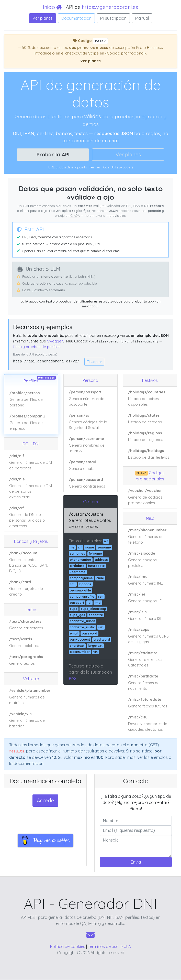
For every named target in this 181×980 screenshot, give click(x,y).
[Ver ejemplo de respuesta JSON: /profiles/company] (31, 422)
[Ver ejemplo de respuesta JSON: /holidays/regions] (150, 437)
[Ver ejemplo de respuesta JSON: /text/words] (31, 643)
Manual (142, 18)
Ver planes (43, 18)
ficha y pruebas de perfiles (37, 347)
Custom (90, 502)
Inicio (53, 7)
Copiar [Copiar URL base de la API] (94, 362)
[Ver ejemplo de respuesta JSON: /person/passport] (91, 399)
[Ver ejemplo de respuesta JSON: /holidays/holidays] (150, 454)
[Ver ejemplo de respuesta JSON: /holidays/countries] (150, 399)
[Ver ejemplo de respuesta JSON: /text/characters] (31, 625)
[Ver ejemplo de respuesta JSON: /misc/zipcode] (150, 560)
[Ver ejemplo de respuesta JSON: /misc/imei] (150, 580)
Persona (90, 380)
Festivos (150, 380)
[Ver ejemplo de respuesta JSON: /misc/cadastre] (150, 659)
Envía (136, 862)
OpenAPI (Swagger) (118, 167)
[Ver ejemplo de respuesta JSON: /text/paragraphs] (31, 660)
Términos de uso (103, 946)
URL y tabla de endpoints (67, 167)
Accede (45, 800)
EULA (126, 946)
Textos (31, 610)
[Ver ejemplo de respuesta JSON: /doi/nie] (31, 488)
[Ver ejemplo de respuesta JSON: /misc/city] (150, 723)
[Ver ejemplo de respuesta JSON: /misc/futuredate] (150, 703)
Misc (150, 518)
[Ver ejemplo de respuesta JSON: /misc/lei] (150, 598)
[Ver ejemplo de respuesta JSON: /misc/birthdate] (150, 683)
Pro (72, 678)
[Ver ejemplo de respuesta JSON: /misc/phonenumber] (150, 536)
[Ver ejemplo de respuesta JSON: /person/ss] (91, 422)
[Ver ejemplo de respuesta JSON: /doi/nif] (31, 462)
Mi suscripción (113, 18)
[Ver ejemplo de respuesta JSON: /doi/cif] (31, 517)
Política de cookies (68, 946)
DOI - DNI (31, 444)
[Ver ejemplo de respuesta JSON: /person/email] (91, 466)
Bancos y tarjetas (31, 541)
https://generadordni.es (110, 7)
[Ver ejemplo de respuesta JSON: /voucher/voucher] (150, 497)
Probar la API (53, 154)
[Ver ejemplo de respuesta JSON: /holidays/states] (150, 419)
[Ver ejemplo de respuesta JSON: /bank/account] (31, 562)
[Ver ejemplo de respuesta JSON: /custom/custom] (91, 520)
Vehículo (31, 679)
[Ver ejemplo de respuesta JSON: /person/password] (91, 483)
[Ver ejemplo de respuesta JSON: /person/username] (91, 445)
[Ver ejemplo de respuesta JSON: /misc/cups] (150, 636)
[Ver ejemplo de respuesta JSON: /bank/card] (31, 588)
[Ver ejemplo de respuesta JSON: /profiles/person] (31, 399)
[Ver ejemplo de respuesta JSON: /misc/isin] (150, 616)
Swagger (55, 341)
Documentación (76, 18)
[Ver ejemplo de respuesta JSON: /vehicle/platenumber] (31, 697)
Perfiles (95, 167)
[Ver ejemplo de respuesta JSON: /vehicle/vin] (31, 720)
